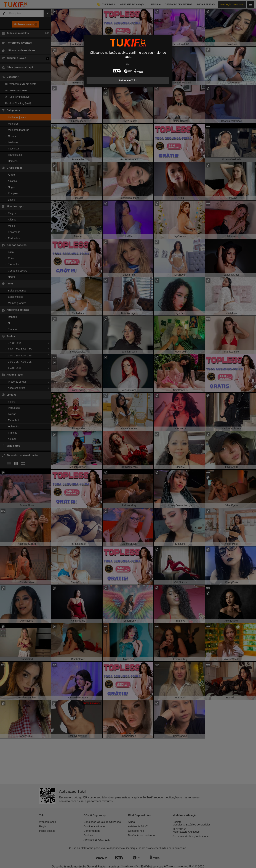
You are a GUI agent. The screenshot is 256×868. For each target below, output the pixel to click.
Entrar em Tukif (128, 80)
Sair (128, 64)
